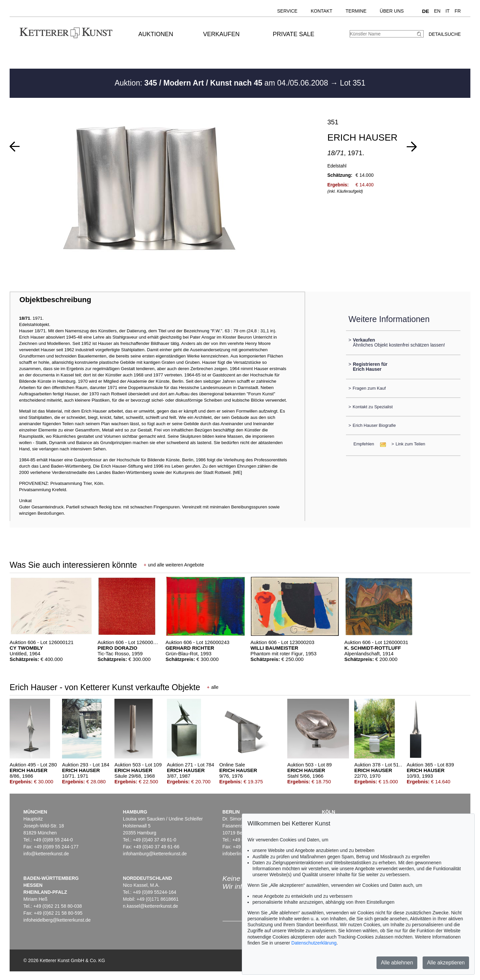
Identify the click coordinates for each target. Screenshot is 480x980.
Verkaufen (221, 34)
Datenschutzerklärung (314, 943)
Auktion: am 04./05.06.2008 (222, 83)
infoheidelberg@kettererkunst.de (57, 920)
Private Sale (293, 34)
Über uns (392, 11)
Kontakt (322, 11)
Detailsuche (445, 34)
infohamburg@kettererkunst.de (155, 854)
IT (447, 11)
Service (287, 11)
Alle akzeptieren (446, 963)
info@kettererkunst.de (46, 854)
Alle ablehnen (397, 963)
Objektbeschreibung (55, 300)
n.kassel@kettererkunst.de (151, 906)
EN (437, 11)
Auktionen (156, 34)
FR (458, 11)
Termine (356, 11)
